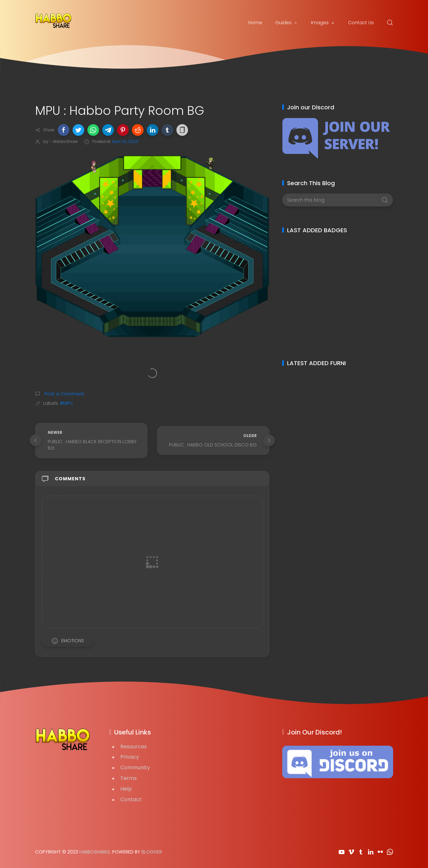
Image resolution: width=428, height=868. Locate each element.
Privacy (130, 757)
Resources (134, 747)
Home (255, 23)
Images (323, 23)
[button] (64, 130)
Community (135, 768)
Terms (129, 778)
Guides (287, 23)
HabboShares (95, 852)
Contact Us (361, 23)
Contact (131, 799)
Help (126, 789)
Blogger (152, 852)
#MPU (66, 403)
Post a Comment (64, 394)
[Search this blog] (338, 200)
